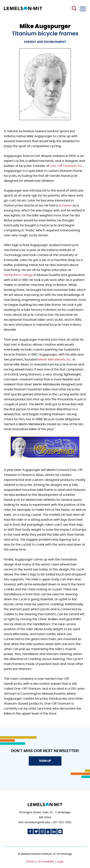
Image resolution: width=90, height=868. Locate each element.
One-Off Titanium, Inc (66, 166)
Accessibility (46, 862)
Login (60, 862)
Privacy (31, 862)
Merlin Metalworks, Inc (55, 360)
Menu (83, 9)
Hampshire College (18, 275)
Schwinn (66, 206)
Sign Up (45, 761)
